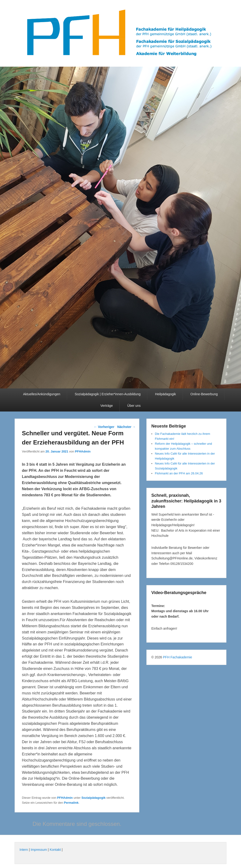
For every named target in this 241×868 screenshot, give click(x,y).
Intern (24, 850)
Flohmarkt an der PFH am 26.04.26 (179, 473)
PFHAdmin (83, 451)
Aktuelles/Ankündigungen (42, 394)
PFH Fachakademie (177, 657)
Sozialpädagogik (94, 798)
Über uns (134, 406)
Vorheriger (104, 427)
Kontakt (55, 850)
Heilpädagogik (166, 394)
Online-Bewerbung (204, 394)
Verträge (106, 406)
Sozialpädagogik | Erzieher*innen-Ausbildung (108, 394)
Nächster (126, 427)
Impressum (39, 850)
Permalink (71, 803)
